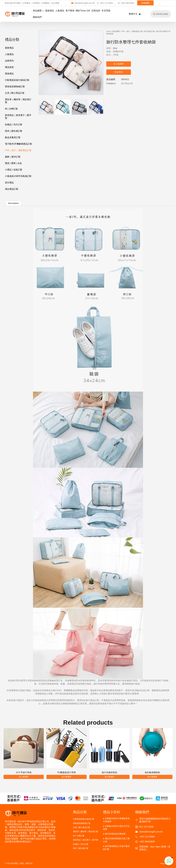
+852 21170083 (105, 3)
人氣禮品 (60, 11)
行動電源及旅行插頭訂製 (17, 80)
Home (109, 31)
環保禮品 (9, 74)
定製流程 (96, 11)
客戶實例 (70, 11)
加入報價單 (119, 64)
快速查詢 (119, 72)
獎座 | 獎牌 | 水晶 (13, 163)
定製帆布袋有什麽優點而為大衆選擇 (116, 820)
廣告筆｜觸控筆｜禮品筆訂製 (18, 101)
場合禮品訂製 (12, 189)
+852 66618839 (126, 3)
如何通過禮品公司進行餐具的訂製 (116, 848)
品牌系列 (9, 61)
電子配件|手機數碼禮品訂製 (18, 144)
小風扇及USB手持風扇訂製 (18, 176)
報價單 (145, 3)
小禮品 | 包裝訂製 (14, 170)
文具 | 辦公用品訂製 (15, 93)
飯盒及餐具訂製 (13, 137)
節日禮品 (9, 183)
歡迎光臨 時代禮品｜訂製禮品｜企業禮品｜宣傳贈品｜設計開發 (32, 3)
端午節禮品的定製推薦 (115, 834)
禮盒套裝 (9, 67)
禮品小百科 (112, 812)
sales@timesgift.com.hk (83, 3)
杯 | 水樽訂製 (11, 109)
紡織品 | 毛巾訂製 (14, 125)
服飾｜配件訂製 (13, 157)
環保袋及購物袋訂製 (15, 87)
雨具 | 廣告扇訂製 (14, 131)
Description (13, 203)
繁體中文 (135, 14)
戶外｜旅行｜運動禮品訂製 (18, 150)
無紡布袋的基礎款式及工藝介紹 (116, 840)
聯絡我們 (37, 17)
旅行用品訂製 (149, 31)
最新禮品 (50, 11)
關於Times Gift (83, 11)
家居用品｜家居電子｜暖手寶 (18, 117)
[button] (100, 63)
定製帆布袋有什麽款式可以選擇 (116, 828)
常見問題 (106, 11)
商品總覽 (38, 11)
